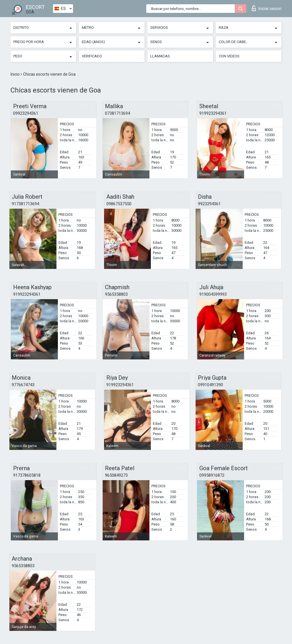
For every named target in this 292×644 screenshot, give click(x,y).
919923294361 (213, 113)
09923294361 (26, 113)
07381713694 (117, 113)
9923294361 (209, 204)
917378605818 (27, 475)
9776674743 (23, 385)
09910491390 (210, 385)
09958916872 (212, 475)
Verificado (92, 56)
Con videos (229, 56)
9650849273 (116, 475)
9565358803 (116, 294)
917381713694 (25, 204)
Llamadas (160, 56)
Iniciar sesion (267, 8)
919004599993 (213, 294)
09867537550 (119, 204)
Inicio (16, 74)
